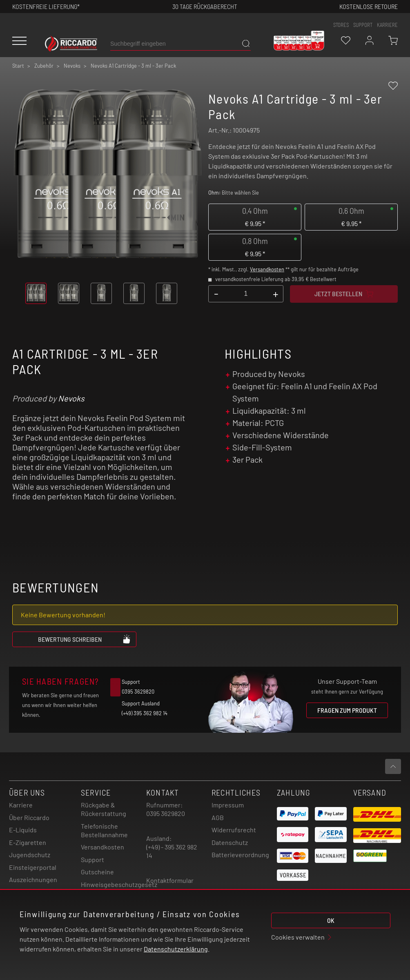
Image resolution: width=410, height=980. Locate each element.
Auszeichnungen (33, 879)
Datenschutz (230, 842)
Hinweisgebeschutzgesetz (119, 884)
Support (92, 859)
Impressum (228, 805)
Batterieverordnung (240, 855)
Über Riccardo (29, 817)
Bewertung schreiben (85, 639)
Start (18, 66)
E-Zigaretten (28, 842)
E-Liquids (23, 830)
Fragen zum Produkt (347, 710)
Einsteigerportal (33, 867)
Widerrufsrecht (234, 830)
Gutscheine (97, 872)
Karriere (387, 25)
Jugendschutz (30, 855)
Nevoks (71, 398)
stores (341, 25)
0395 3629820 (166, 813)
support (363, 25)
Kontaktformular (170, 880)
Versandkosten (267, 269)
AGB (218, 817)
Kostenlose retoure (369, 6)
